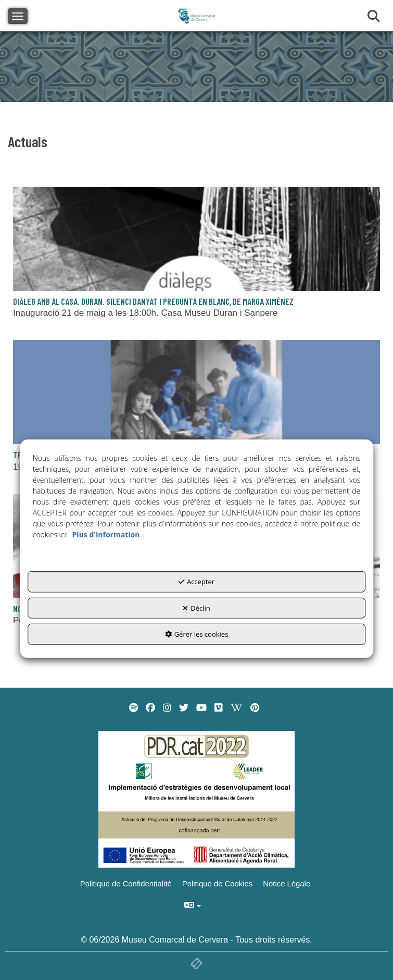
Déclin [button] (196, 608)
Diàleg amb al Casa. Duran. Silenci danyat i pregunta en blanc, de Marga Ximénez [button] (153, 301)
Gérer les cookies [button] (197, 634)
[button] (196, 431)
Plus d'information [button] (106, 534)
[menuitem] (134, 708)
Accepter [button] (196, 582)
